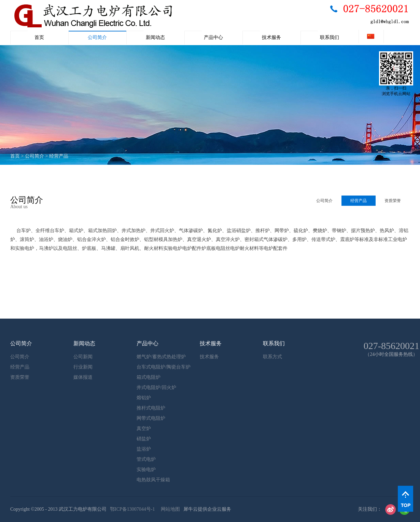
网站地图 (169, 509)
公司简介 (34, 156)
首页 (39, 37)
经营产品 (59, 156)
